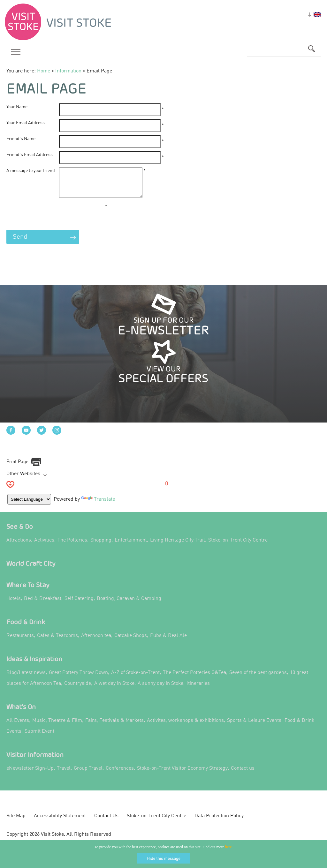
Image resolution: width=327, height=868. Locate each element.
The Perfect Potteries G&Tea (194, 679)
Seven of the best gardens (258, 679)
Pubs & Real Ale (168, 642)
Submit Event (39, 738)
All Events (18, 727)
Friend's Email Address (30, 155)
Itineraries (198, 690)
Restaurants (20, 642)
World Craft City (31, 570)
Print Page (17, 468)
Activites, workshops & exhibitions (185, 727)
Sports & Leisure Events (254, 727)
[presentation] (55, 221)
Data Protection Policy (219, 822)
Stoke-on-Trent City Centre (238, 547)
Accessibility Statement (60, 822)
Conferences (120, 775)
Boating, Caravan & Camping (129, 605)
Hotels (14, 605)
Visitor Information (35, 761)
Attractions (19, 547)
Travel (64, 775)
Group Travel (88, 775)
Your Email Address (26, 123)
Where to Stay (28, 591)
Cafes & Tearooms (57, 642)
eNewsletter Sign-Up (30, 775)
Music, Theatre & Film (57, 727)
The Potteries (72, 547)
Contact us (243, 775)
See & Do (20, 533)
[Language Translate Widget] (30, 505)
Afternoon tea (96, 642)
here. (229, 847)
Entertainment (131, 547)
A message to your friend (31, 171)
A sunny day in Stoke (160, 690)
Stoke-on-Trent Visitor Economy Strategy (182, 775)
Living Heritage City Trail (178, 547)
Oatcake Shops (131, 642)
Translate (99, 505)
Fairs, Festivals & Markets (114, 727)
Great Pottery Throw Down (78, 679)
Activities (44, 547)
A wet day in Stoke (114, 690)
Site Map (16, 822)
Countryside (78, 690)
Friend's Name (21, 139)
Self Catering (79, 605)
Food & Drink (26, 628)
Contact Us (106, 822)
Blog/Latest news (26, 679)
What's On (21, 713)
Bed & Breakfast (43, 605)
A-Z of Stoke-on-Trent (135, 679)
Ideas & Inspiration (34, 665)
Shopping (101, 547)
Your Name (17, 107)
